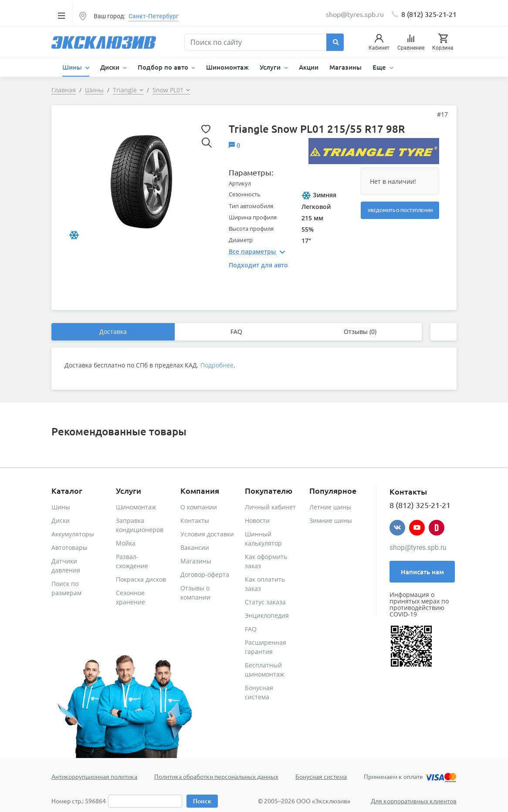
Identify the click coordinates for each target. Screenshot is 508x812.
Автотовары (69, 548)
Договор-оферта (205, 574)
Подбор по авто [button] (164, 67)
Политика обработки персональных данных (216, 776)
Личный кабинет (270, 507)
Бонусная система (321, 776)
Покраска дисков (141, 579)
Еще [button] (380, 67)
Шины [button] (73, 67)
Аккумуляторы (73, 534)
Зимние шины (331, 521)
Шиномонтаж (227, 67)
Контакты (195, 521)
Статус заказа (265, 602)
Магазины (345, 67)
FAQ (236, 332)
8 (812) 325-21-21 (429, 14)
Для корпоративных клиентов (414, 801)
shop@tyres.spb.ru (418, 548)
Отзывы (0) (360, 332)
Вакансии (195, 548)
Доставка (113, 332)
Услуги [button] (271, 67)
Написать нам (422, 572)
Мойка (126, 543)
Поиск (202, 801)
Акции (309, 67)
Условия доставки (207, 534)
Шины (61, 507)
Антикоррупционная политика (94, 776)
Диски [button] (111, 67)
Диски (61, 521)
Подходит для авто (258, 265)
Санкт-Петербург (154, 16)
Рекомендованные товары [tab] (119, 431)
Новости (257, 521)
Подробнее (217, 365)
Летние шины (330, 507)
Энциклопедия (267, 615)
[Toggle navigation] (61, 15)
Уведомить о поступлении (400, 210)
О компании (199, 507)
